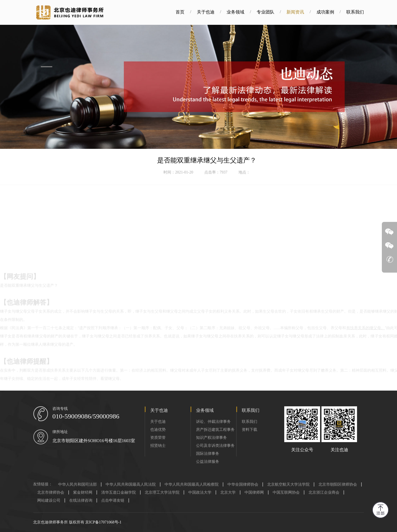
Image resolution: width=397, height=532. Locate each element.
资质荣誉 (158, 438)
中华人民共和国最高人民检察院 (192, 484)
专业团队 (233, 12)
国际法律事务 (208, 454)
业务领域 (203, 12)
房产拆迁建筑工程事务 (215, 430)
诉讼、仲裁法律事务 (213, 422)
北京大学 (228, 492)
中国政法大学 (200, 492)
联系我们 (323, 12)
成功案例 (293, 12)
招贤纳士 (158, 446)
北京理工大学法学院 (162, 492)
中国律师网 (254, 492)
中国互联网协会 (286, 492)
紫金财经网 (83, 492)
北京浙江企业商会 (324, 492)
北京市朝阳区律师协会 (338, 484)
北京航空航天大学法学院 (288, 484)
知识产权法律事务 (211, 438)
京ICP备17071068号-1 (103, 522)
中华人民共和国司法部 (77, 484)
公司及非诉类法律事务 (215, 446)
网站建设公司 (49, 500)
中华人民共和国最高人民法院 (131, 484)
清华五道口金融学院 (119, 492)
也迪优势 (158, 430)
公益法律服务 (208, 462)
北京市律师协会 (51, 492)
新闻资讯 (263, 12)
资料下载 (250, 430)
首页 (147, 12)
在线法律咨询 (81, 500)
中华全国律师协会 (243, 484)
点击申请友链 (113, 500)
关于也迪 (173, 12)
